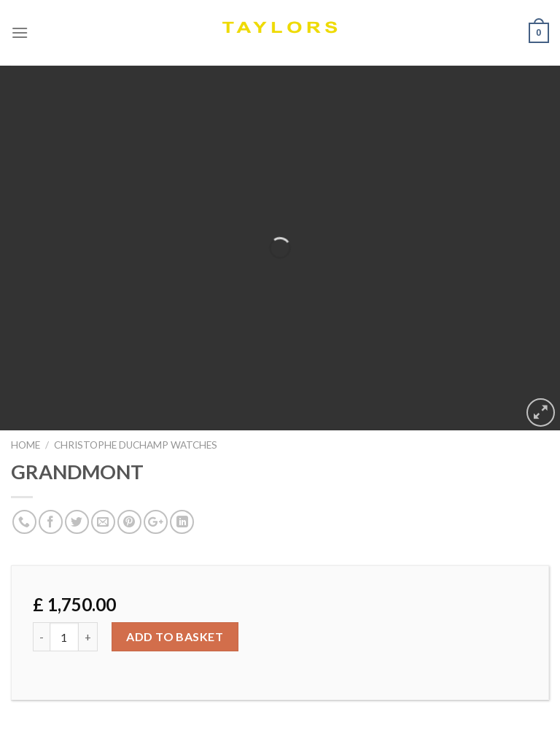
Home (26, 445)
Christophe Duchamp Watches (136, 445)
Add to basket (175, 636)
